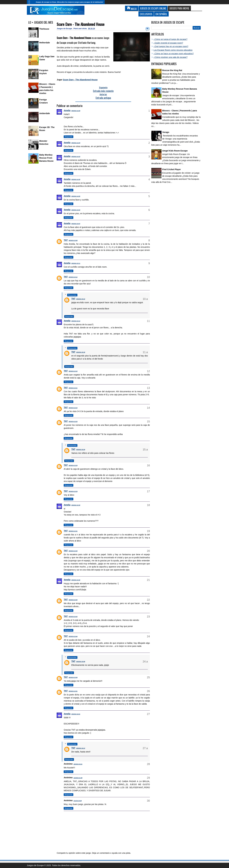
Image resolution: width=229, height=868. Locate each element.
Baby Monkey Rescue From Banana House (46, 158)
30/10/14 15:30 (76, 505)
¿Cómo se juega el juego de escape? (170, 39)
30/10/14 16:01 (76, 714)
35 (147, 29)
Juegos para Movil (179, 8)
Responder (68, 137)
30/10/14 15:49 (73, 677)
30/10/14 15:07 (76, 224)
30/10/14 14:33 (76, 157)
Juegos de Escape (65, 29)
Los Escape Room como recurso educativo (173, 50)
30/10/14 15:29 (81, 450)
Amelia (67, 110)
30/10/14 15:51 (73, 691)
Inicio (31, 2)
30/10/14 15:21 (73, 388)
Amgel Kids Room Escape (175, 151)
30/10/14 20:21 (78, 764)
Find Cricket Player (172, 169)
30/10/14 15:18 (81, 352)
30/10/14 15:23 (73, 408)
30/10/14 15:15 (73, 371)
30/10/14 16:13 (81, 748)
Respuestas (72, 295)
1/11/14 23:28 (78, 801)
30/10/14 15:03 (76, 210)
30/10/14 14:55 (76, 196)
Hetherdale (45, 43)
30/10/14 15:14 (81, 299)
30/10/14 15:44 (73, 636)
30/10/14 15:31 (73, 531)
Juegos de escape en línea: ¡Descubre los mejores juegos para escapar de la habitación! (69, 2)
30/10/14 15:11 (76, 263)
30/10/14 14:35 (76, 179)
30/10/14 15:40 (76, 580)
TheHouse (44, 29)
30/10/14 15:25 (73, 422)
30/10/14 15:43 (73, 617)
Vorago (166, 132)
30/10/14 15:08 (73, 240)
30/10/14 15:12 (73, 277)
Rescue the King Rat (172, 70)
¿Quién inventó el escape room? (168, 43)
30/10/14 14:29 (76, 143)
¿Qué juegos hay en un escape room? (171, 46)
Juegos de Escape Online (153, 8)
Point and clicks (80, 29)
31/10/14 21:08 (78, 778)
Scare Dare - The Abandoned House (81, 24)
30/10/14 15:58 (81, 662)
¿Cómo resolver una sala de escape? (171, 57)
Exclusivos (146, 14)
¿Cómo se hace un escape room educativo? (174, 54)
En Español (161, 14)
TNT (66, 240)
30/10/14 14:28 (76, 111)
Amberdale (45, 113)
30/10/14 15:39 (73, 551)
